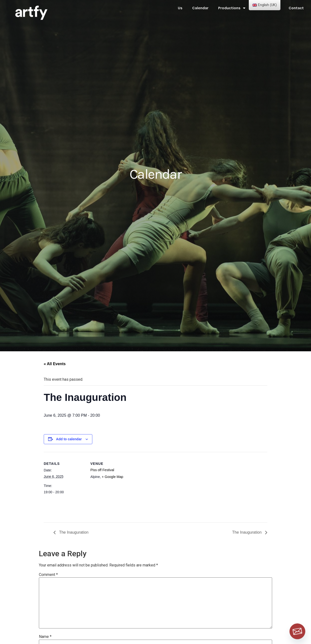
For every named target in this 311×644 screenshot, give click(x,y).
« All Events (55, 364)
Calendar (200, 8)
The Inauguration (73, 532)
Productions (232, 8)
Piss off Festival (102, 470)
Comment (48, 575)
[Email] (297, 631)
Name (45, 637)
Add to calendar (69, 439)
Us (180, 8)
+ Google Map (112, 477)
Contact (296, 8)
